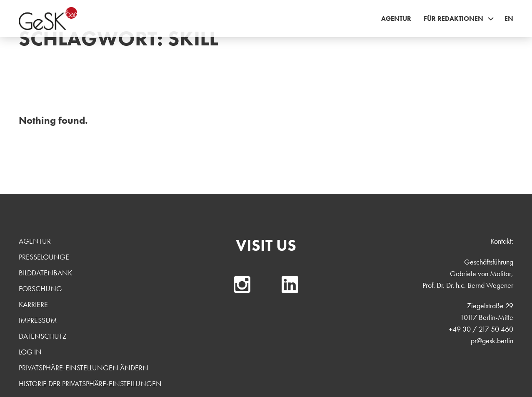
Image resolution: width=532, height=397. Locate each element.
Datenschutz (43, 336)
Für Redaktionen (453, 19)
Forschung (40, 288)
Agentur (396, 19)
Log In (30, 352)
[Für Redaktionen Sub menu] (491, 19)
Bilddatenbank (45, 273)
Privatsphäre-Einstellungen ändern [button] (84, 368)
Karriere (33, 304)
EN (509, 19)
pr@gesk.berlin (492, 341)
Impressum (38, 320)
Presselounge (44, 257)
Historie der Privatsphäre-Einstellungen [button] (90, 383)
